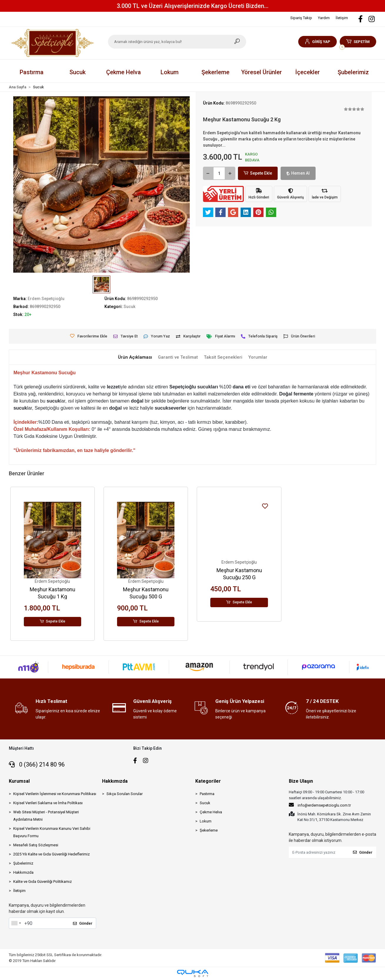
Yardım (324, 18)
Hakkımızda (23, 872)
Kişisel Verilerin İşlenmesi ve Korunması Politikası (55, 794)
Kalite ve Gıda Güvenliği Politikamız (42, 881)
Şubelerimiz (353, 72)
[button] (317, 42)
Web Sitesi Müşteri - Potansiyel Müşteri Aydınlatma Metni (46, 816)
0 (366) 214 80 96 (37, 764)
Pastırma (207, 794)
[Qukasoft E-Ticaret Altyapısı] (193, 973)
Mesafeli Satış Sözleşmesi (36, 845)
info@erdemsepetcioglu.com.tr (320, 805)
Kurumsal (19, 781)
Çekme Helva (211, 812)
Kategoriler (208, 781)
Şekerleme (209, 830)
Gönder (83, 923)
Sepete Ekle (256, 173)
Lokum (206, 821)
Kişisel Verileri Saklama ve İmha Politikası (48, 803)
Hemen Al (292, 173)
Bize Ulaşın (301, 781)
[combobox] (16, 923)
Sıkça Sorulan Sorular (125, 794)
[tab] (135, 357)
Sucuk (205, 803)
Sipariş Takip (301, 18)
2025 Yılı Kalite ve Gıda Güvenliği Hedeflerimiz (51, 854)
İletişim (342, 18)
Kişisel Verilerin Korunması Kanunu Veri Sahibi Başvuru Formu (52, 832)
